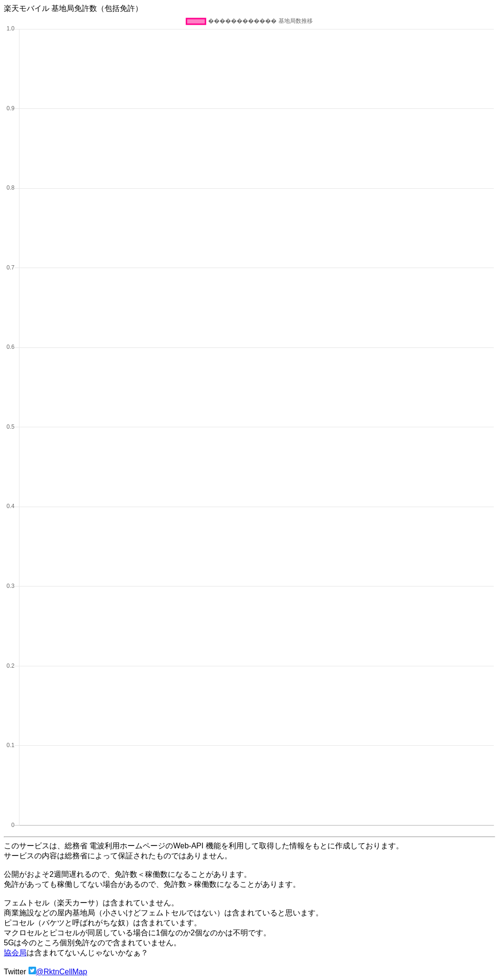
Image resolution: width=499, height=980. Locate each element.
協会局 (15, 953)
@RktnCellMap (62, 972)
